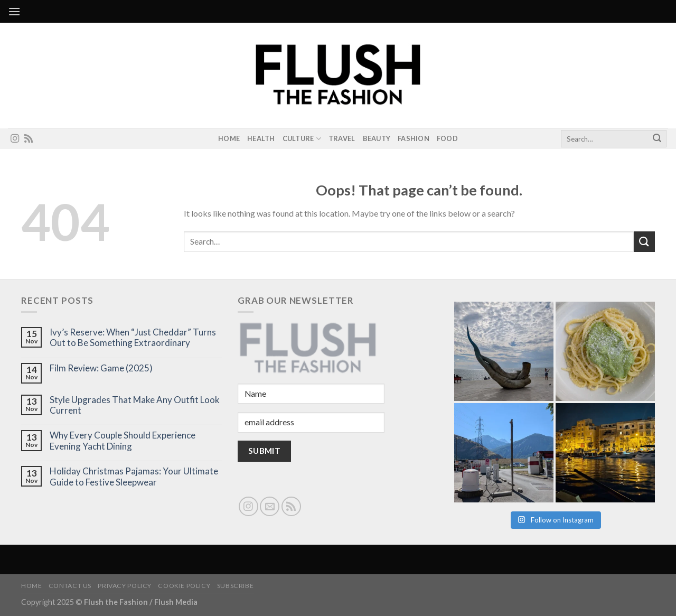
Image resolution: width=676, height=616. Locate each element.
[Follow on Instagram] (15, 139)
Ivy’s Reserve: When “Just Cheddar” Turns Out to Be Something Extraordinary (133, 338)
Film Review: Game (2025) (101, 368)
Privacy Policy (125, 586)
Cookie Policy (184, 586)
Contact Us (70, 586)
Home (229, 138)
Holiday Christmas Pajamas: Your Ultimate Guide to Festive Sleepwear (134, 477)
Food (447, 138)
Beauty (377, 138)
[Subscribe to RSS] (29, 139)
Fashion (414, 138)
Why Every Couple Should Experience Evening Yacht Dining (123, 441)
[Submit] (657, 139)
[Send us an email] (270, 506)
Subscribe (236, 586)
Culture (302, 139)
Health (261, 138)
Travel (342, 138)
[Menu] (14, 11)
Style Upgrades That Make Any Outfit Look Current (135, 405)
